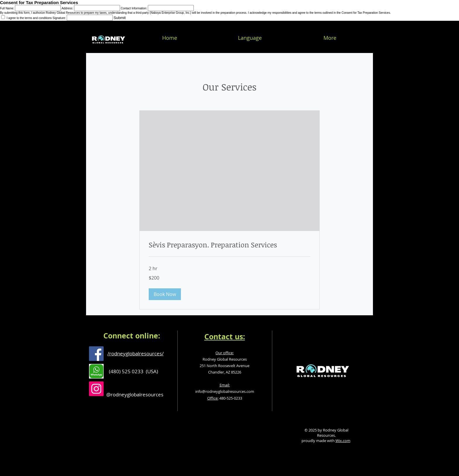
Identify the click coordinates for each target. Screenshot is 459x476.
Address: (67, 8)
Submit (120, 18)
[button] (165, 294)
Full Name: (7, 8)
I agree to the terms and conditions (27, 18)
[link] (229, 245)
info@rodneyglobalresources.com (225, 391)
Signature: (59, 18)
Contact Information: (134, 8)
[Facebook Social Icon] (96, 354)
